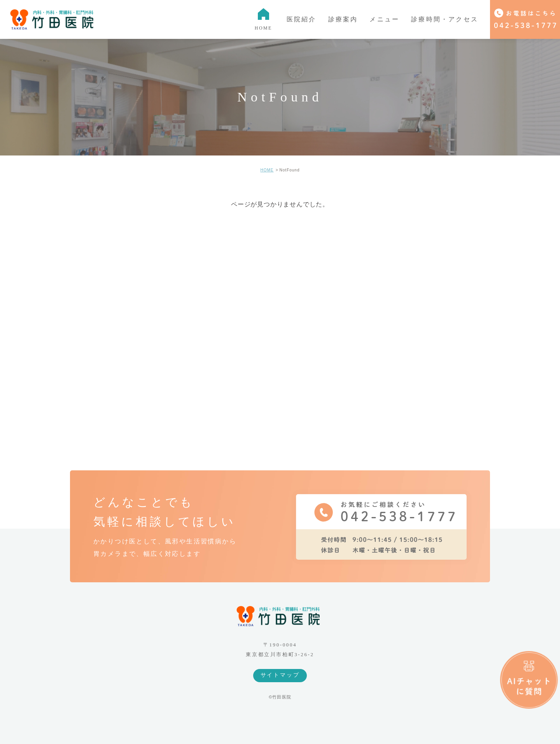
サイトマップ (280, 675)
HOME (267, 170)
